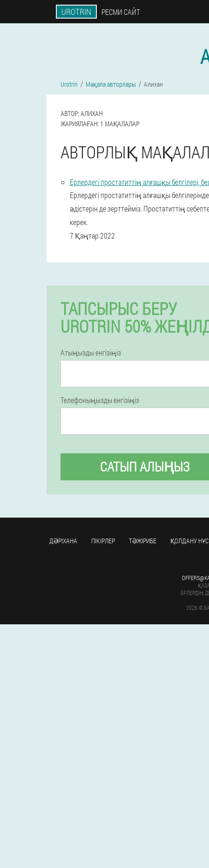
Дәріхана (63, 541)
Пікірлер (103, 541)
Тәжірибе (143, 541)
